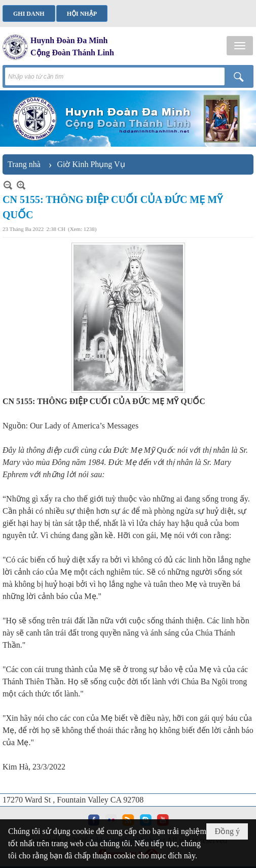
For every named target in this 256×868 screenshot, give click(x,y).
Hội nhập (82, 14)
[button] (240, 46)
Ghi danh (29, 14)
